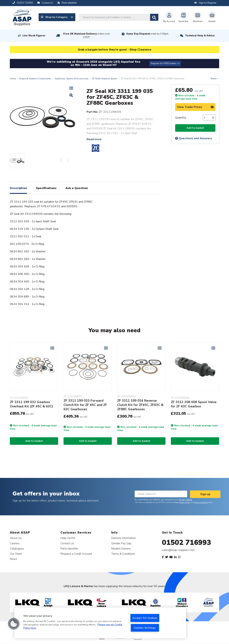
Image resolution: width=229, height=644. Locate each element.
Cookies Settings (145, 628)
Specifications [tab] (46, 188)
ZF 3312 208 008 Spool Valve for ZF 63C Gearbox (194, 404)
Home (13, 79)
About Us (16, 538)
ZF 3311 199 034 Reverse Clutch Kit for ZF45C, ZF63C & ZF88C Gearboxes (140, 405)
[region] (100, 623)
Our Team (16, 554)
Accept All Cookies (145, 618)
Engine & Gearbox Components (35, 79)
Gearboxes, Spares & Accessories (72, 79)
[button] (14, 624)
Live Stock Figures (34, 36)
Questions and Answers (194, 138)
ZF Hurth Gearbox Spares (105, 79)
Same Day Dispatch (147, 34)
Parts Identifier (69, 549)
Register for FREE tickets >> (165, 63)
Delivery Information (124, 538)
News (14, 559)
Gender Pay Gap (121, 543)
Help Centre (68, 538)
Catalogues (17, 549)
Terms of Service (201, 502)
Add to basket (195, 128)
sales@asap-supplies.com (178, 550)
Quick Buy (183, 17)
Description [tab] (18, 188)
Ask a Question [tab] (77, 188)
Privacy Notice (185, 500)
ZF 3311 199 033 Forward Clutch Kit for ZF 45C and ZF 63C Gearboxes (85, 405)
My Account (169, 17)
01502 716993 (187, 543)
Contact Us (67, 543)
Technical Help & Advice (200, 36)
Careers (15, 543)
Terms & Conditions (123, 554)
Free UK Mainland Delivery (87, 36)
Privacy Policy (185, 502)
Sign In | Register (205, 3)
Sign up (205, 494)
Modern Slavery (121, 549)
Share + (214, 79)
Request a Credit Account (76, 554)
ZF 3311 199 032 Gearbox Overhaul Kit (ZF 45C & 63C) (31, 404)
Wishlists (198, 17)
